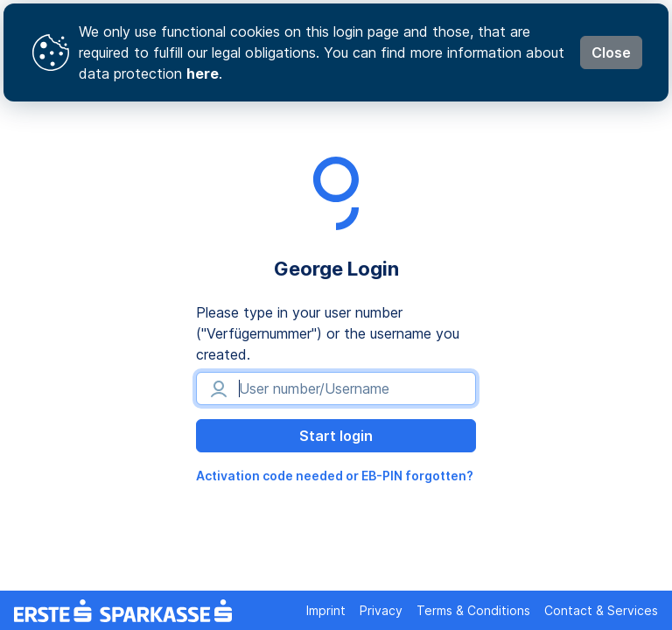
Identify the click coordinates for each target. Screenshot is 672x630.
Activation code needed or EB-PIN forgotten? (335, 476)
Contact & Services (601, 610)
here (203, 73)
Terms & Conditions (473, 610)
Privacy (381, 610)
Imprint (326, 610)
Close (611, 52)
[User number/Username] (336, 388)
